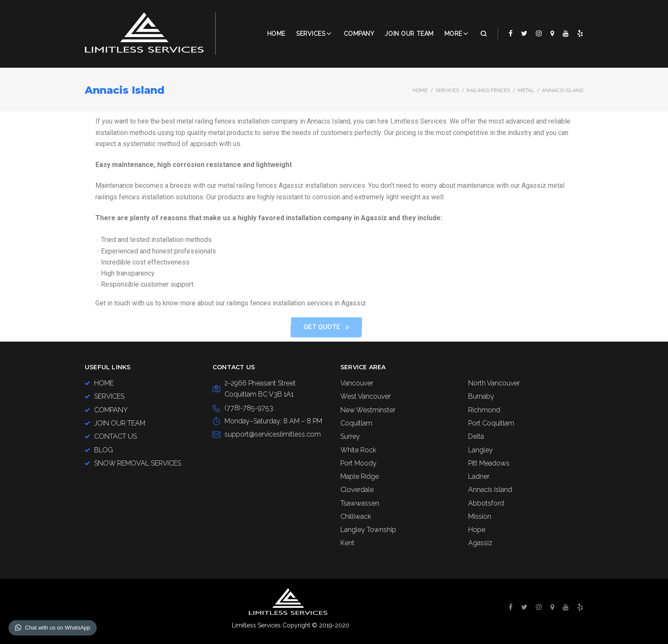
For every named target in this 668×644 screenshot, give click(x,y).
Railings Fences (488, 90)
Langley (481, 450)
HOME (104, 383)
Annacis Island (490, 490)
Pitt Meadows (489, 463)
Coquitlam (356, 423)
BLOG (104, 450)
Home (276, 34)
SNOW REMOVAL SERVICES (138, 463)
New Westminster (368, 410)
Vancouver (357, 383)
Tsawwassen (360, 503)
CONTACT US (115, 436)
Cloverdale (357, 490)
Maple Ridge (360, 476)
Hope (477, 530)
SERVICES (447, 90)
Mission (480, 516)
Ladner (479, 476)
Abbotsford (486, 503)
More (453, 34)
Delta (476, 436)
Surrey (350, 436)
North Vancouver (494, 383)
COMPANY (359, 34)
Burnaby (481, 396)
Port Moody (358, 463)
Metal (526, 90)
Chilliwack (356, 516)
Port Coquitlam (491, 423)
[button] (428, 327)
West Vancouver (366, 396)
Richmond (484, 410)
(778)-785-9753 (249, 408)
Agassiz (480, 543)
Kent (347, 543)
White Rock (358, 450)
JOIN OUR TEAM (409, 34)
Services (311, 34)
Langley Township (368, 530)
